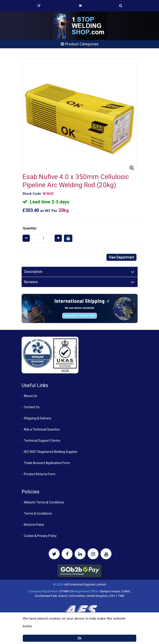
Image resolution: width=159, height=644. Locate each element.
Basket (80, 6)
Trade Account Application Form (47, 463)
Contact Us (32, 407)
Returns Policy (34, 525)
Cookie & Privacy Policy (40, 536)
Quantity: (30, 228)
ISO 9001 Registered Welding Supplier (51, 452)
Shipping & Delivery (38, 418)
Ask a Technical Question (42, 429)
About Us (30, 396)
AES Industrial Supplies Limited (85, 584)
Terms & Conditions (38, 513)
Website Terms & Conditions (44, 502)
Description (33, 272)
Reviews (31, 282)
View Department (122, 257)
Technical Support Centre (42, 441)
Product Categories (80, 44)
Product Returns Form (40, 474)
